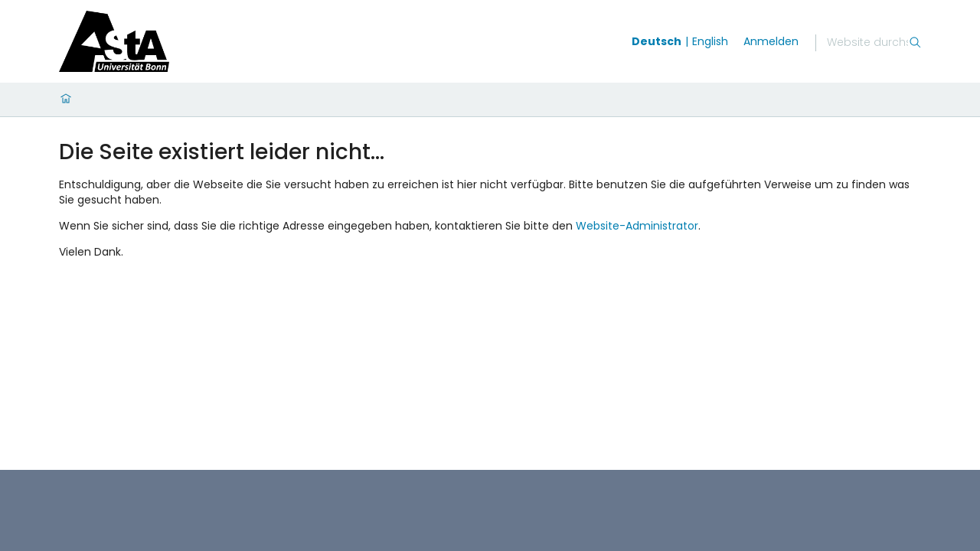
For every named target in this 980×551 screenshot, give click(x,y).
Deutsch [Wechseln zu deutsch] (657, 41)
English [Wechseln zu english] (710, 41)
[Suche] (867, 43)
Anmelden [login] (771, 41)
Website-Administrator (637, 226)
